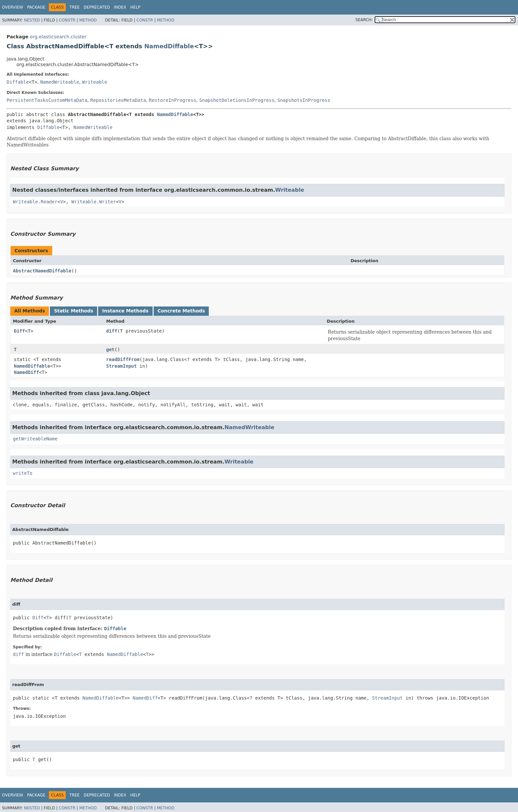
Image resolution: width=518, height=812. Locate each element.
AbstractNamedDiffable (42, 271)
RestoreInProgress (173, 100)
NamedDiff (26, 372)
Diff (19, 331)
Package (36, 7)
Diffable (18, 82)
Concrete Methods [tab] (181, 311)
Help (135, 7)
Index (120, 7)
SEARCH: (364, 20)
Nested (32, 20)
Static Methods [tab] (74, 311)
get (110, 349)
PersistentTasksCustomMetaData (47, 100)
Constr (67, 20)
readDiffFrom (123, 359)
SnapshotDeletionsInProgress (237, 100)
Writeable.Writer (94, 202)
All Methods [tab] (30, 311)
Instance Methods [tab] (125, 311)
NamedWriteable (60, 82)
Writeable (95, 82)
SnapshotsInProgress (304, 100)
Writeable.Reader (35, 202)
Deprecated (97, 7)
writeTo (23, 473)
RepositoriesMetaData (118, 100)
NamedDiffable (169, 46)
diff (112, 331)
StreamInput (121, 366)
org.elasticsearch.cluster (58, 37)
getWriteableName (35, 439)
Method (88, 20)
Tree (74, 7)
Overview (13, 7)
